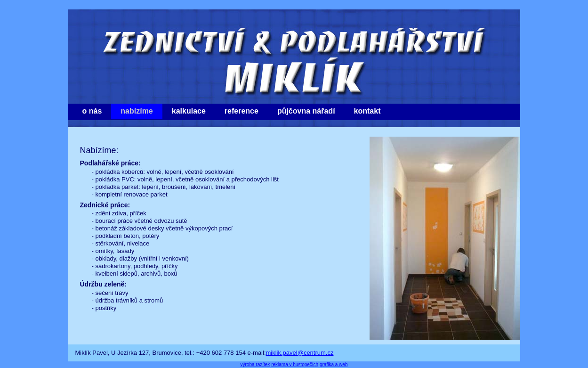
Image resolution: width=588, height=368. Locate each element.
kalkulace (189, 111)
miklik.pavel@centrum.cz (300, 353)
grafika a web (334, 364)
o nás (92, 111)
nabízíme (137, 111)
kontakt (367, 111)
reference (242, 111)
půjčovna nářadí (306, 111)
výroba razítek (255, 364)
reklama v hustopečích (295, 364)
